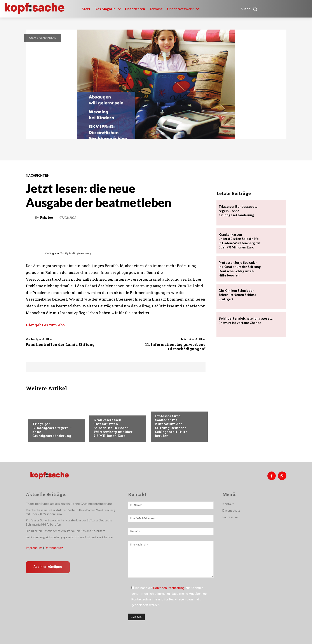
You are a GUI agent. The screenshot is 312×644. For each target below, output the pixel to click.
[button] (249, 9)
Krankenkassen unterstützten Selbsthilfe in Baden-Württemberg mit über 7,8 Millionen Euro (113, 428)
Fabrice (46, 217)
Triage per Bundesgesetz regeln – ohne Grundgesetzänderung (52, 430)
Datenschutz (54, 548)
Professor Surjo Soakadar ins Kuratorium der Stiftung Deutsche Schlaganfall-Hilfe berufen (171, 426)
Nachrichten (47, 38)
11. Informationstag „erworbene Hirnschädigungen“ (175, 347)
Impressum (34, 548)
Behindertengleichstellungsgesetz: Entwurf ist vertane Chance (246, 320)
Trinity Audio (68, 253)
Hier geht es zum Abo (45, 325)
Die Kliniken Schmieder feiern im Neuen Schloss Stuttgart (237, 295)
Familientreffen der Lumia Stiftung (60, 344)
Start (33, 38)
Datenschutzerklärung (169, 588)
